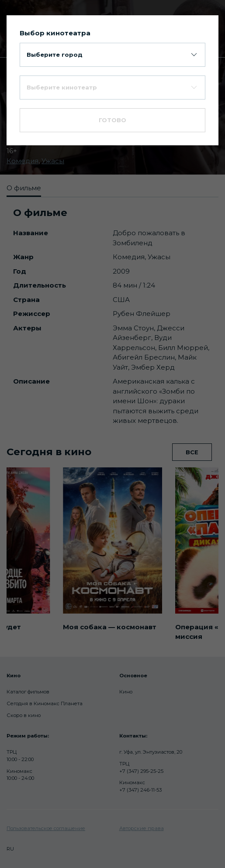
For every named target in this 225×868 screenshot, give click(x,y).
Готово (112, 120)
